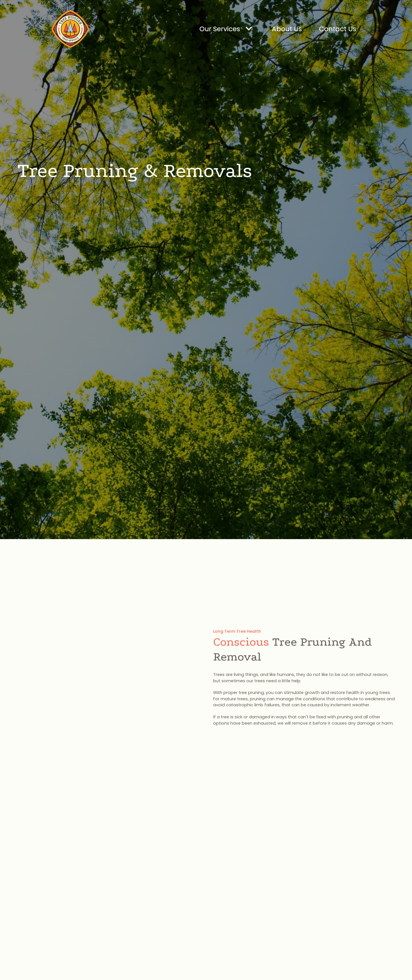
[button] (227, 29)
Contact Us (338, 29)
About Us (287, 29)
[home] (70, 29)
